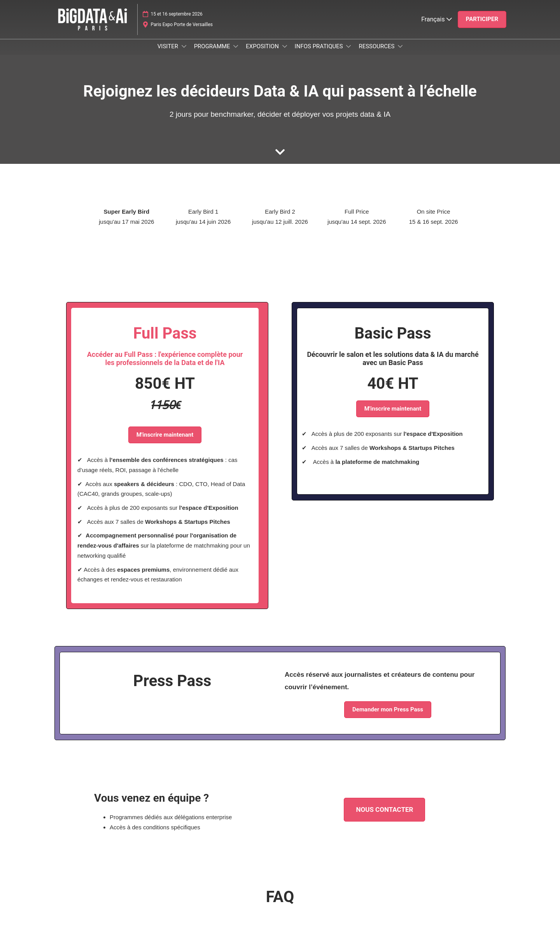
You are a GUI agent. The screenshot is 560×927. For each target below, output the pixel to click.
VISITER (169, 54)
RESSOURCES (377, 54)
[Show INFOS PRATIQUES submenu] (348, 54)
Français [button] (436, 27)
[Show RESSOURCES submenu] (400, 54)
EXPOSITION (263, 54)
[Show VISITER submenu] (184, 54)
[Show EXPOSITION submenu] (285, 54)
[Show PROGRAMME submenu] (236, 54)
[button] (482, 27)
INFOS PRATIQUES (320, 54)
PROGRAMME (213, 54)
